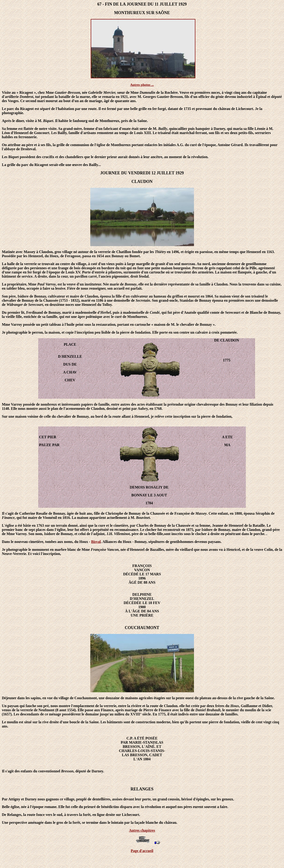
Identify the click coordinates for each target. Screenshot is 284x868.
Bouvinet (143, 518)
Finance (8, 518)
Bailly (163, 129)
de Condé (153, 312)
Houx (235, 706)
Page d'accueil (142, 851)
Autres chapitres (142, 830)
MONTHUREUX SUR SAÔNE (142, 13)
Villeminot (122, 534)
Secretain (143, 300)
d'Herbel (104, 312)
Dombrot (27, 97)
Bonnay (131, 284)
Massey (201, 513)
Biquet (48, 121)
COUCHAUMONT (142, 628)
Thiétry (160, 252)
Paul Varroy (47, 284)
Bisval (96, 542)
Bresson (67, 771)
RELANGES (142, 789)
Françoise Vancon (105, 550)
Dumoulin (147, 92)
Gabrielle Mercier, (102, 92)
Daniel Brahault (208, 710)
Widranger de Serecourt (25, 305)
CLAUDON (142, 182)
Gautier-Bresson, (68, 92)
